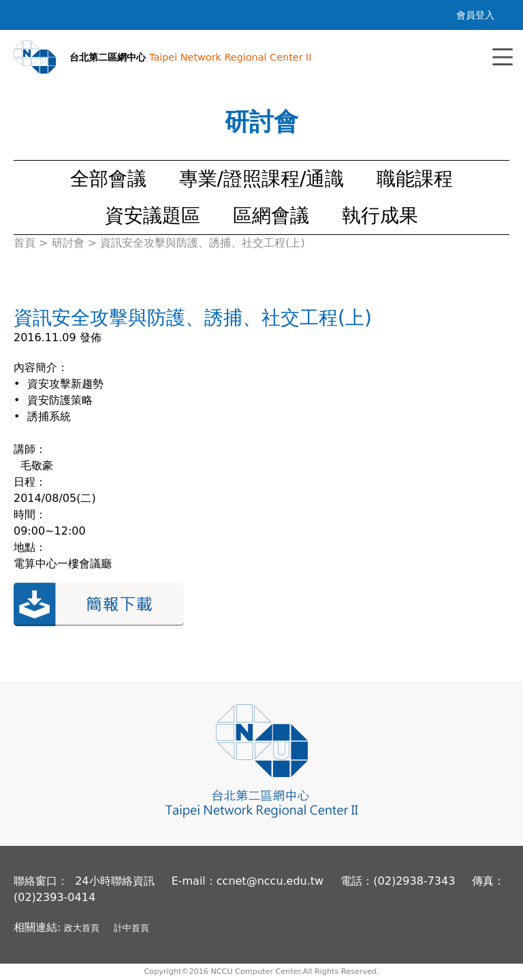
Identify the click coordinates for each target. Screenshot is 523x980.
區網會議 (271, 216)
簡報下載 (99, 604)
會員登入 (475, 15)
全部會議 (108, 179)
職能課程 (415, 179)
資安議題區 (153, 216)
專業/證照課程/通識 (262, 179)
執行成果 (380, 216)
